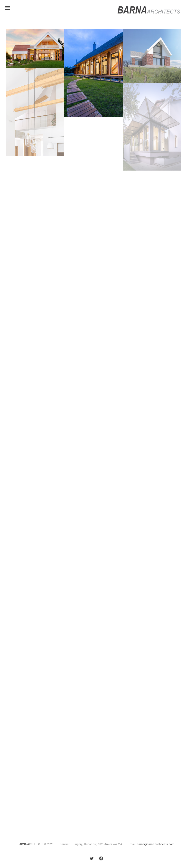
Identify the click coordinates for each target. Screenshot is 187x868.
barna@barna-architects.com (156, 844)
